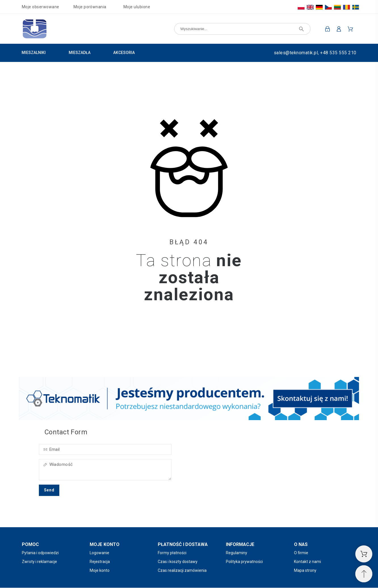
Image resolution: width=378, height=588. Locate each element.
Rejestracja (100, 562)
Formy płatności (172, 553)
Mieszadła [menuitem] (80, 53)
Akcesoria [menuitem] (124, 53)
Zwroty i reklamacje (39, 562)
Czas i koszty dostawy (178, 562)
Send (49, 490)
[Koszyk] (364, 554)
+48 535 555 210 (338, 53)
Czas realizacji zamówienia (182, 570)
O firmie (301, 553)
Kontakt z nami (307, 562)
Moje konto (100, 570)
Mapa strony (305, 570)
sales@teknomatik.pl (296, 53)
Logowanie (99, 553)
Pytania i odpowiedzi (40, 553)
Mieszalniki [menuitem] (34, 53)
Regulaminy (237, 553)
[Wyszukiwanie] (242, 29)
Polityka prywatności (244, 562)
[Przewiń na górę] (364, 574)
